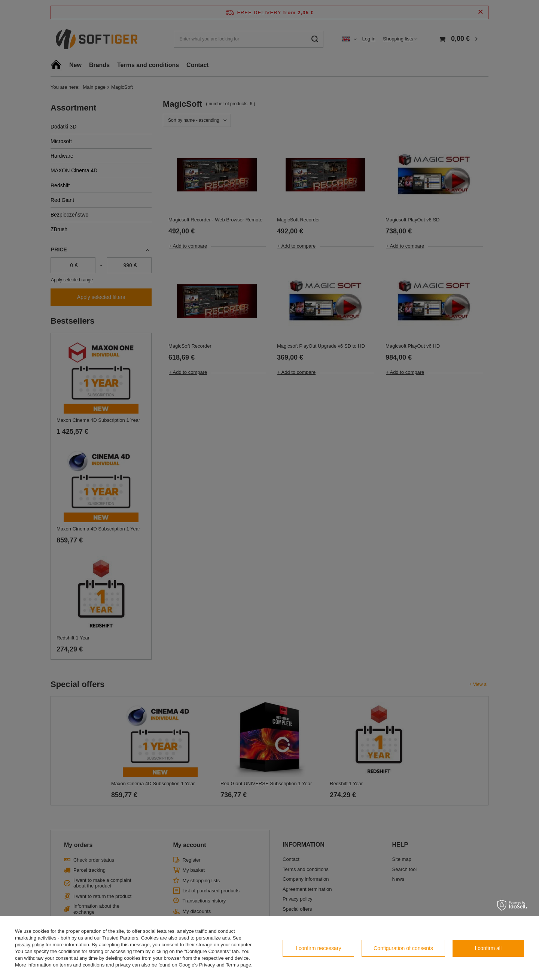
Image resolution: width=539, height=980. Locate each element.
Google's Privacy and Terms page (215, 965)
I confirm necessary (318, 948)
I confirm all (488, 948)
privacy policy (30, 945)
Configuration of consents (403, 948)
